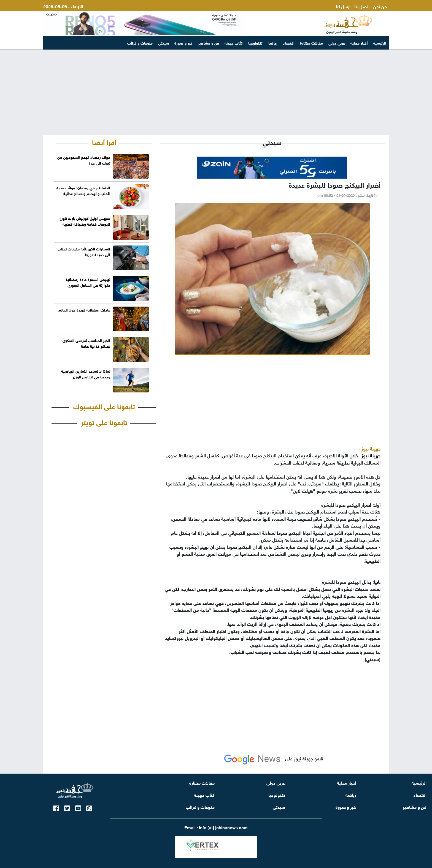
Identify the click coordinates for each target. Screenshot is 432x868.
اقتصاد (289, 43)
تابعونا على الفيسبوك (104, 406)
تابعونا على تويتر (104, 422)
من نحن (380, 6)
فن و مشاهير (209, 43)
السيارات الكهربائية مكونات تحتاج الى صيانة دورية (84, 251)
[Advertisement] (216, 92)
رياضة (273, 43)
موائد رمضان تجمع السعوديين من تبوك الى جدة (84, 160)
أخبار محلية (359, 43)
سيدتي (164, 43)
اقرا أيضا (104, 141)
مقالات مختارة (311, 43)
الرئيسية (380, 43)
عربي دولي (337, 43)
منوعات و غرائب (140, 43)
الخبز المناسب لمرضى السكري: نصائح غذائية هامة (86, 343)
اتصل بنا (362, 6)
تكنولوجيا (255, 43)
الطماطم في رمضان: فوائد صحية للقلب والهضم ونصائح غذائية (83, 190)
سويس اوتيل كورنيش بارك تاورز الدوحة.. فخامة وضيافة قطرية (85, 221)
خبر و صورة (183, 43)
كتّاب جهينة (234, 43)
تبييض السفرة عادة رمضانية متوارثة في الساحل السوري (88, 282)
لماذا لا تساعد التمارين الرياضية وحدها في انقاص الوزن (86, 373)
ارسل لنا (343, 6)
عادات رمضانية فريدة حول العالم (84, 309)
